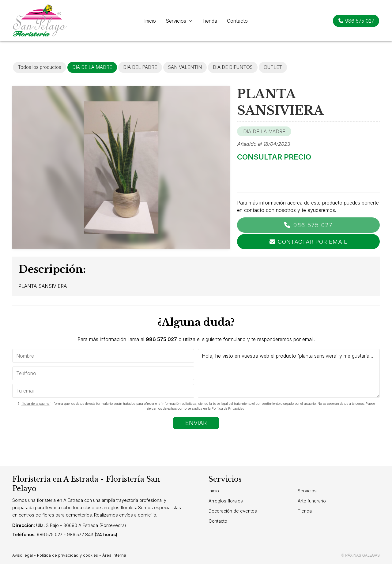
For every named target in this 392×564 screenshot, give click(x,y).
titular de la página (36, 404)
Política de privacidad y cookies (68, 555)
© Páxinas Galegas (361, 555)
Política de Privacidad (228, 408)
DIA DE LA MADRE (264, 131)
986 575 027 (313, 225)
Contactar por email (313, 242)
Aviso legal (23, 555)
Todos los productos (40, 67)
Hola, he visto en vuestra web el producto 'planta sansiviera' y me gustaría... (289, 373)
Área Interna (114, 555)
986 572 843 (80, 534)
